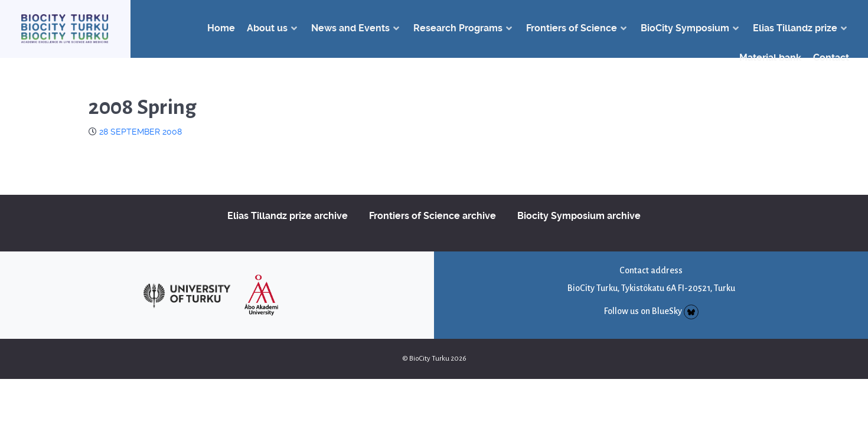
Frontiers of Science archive (433, 216)
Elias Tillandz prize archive (288, 216)
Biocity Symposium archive (579, 216)
